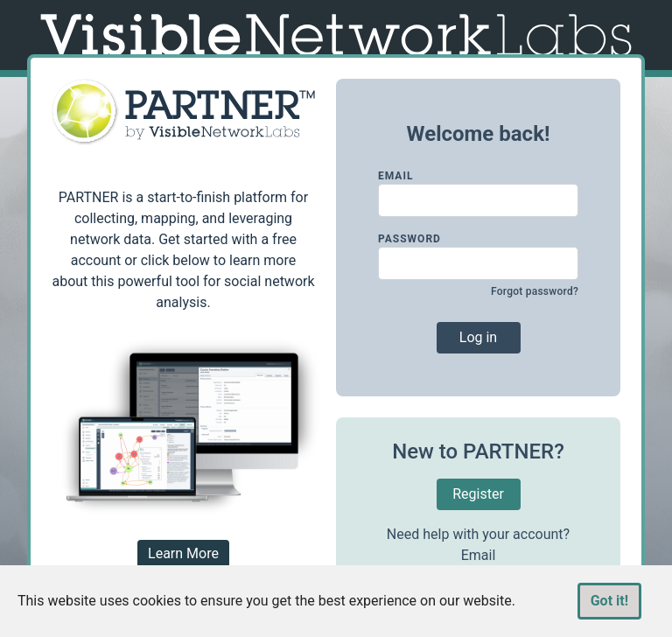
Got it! (609, 601)
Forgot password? (535, 291)
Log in (478, 337)
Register (478, 494)
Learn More (183, 553)
